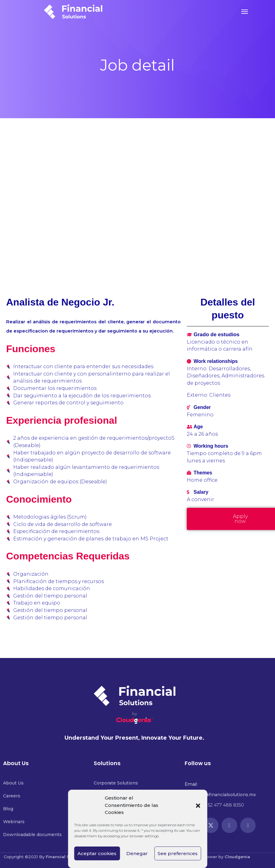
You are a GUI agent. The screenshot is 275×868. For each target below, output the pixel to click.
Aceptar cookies (97, 853)
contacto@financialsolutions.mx (220, 795)
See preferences (178, 853)
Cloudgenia (237, 857)
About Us (13, 783)
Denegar (137, 853)
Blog (8, 809)
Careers (12, 796)
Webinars (14, 822)
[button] (198, 805)
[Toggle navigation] (245, 12)
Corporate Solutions (116, 783)
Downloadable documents (32, 835)
